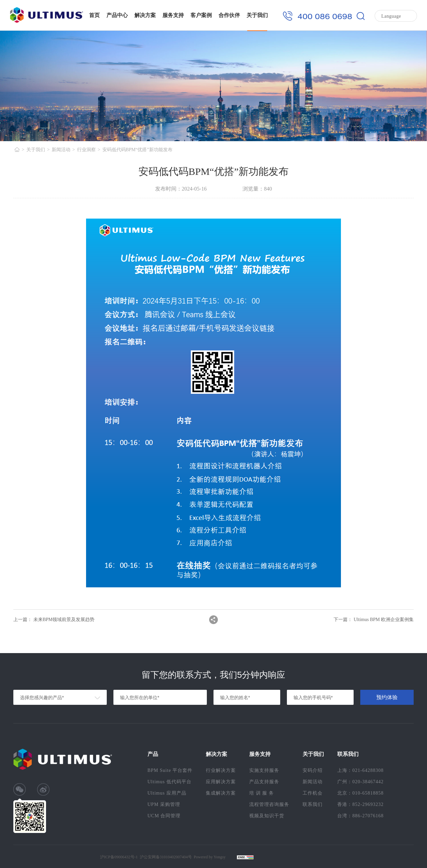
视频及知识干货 (267, 816)
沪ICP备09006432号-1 (119, 857)
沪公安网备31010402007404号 (166, 857)
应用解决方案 (221, 782)
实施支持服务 (264, 770)
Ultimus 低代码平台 (169, 782)
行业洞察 (86, 150)
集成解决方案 (221, 793)
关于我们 (257, 15)
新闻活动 (61, 150)
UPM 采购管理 (164, 804)
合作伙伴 (229, 15)
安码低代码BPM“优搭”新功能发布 (137, 150)
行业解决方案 (221, 770)
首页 (94, 15)
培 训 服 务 (262, 793)
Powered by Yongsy (210, 857)
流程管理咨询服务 (269, 804)
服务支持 (173, 15)
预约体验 (387, 697)
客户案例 (201, 15)
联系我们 (313, 804)
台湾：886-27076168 (360, 816)
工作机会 (313, 793)
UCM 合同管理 (164, 816)
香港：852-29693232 (360, 804)
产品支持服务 (264, 782)
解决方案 (145, 15)
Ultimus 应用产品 (167, 793)
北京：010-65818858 (360, 793)
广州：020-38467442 (360, 782)
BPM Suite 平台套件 (170, 770)
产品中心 (117, 15)
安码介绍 (313, 770)
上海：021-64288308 (360, 770)
